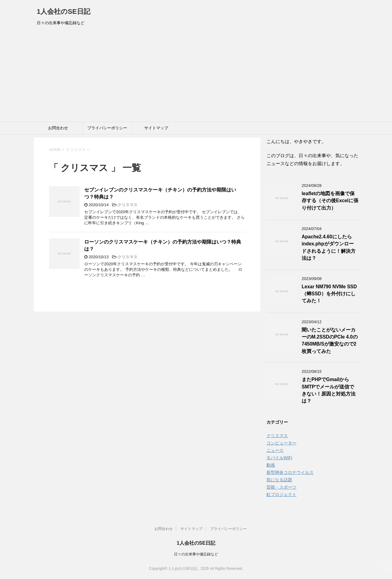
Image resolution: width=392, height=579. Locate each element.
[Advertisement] (196, 76)
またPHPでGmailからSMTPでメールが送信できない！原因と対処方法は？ (329, 390)
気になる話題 (279, 480)
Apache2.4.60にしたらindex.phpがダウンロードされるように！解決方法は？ (329, 247)
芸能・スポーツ (281, 487)
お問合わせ (58, 128)
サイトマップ (156, 128)
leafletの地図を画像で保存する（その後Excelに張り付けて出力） (330, 201)
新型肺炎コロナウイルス (290, 472)
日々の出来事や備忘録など (196, 554)
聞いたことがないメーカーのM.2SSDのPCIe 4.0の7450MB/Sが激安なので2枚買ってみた (330, 341)
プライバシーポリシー (107, 128)
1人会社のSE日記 (64, 11)
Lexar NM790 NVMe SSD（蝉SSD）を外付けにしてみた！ (329, 294)
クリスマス (128, 205)
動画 (271, 465)
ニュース (275, 450)
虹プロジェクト (281, 494)
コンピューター (281, 443)
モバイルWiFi (279, 458)
